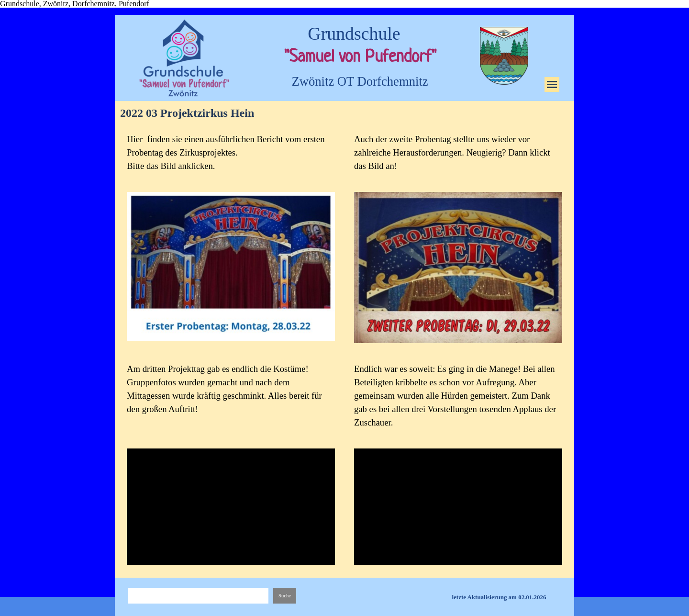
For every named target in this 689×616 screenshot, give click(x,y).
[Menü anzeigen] (552, 84)
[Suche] (198, 596)
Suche (285, 596)
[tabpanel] (231, 153)
